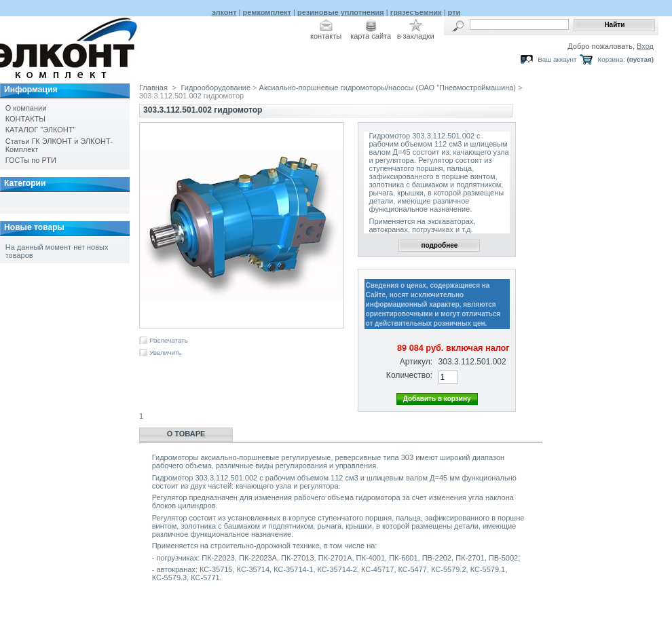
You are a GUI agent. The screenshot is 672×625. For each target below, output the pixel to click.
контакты (326, 36)
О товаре (186, 434)
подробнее (439, 245)
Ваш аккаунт (557, 59)
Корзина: (611, 59)
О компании (26, 108)
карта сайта (371, 36)
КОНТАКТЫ (25, 119)
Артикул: (416, 362)
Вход (645, 46)
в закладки (416, 36)
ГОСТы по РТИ (31, 160)
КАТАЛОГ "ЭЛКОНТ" (41, 130)
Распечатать (169, 340)
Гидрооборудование (216, 88)
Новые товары (34, 227)
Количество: (409, 375)
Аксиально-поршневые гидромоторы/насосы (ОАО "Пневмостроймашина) (388, 88)
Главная (153, 88)
